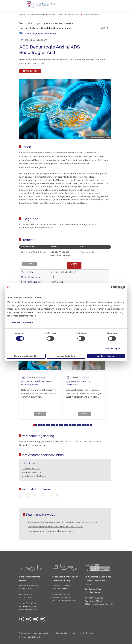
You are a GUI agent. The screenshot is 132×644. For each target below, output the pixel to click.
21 (85, 425)
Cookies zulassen (106, 356)
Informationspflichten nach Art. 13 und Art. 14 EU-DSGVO (56, 527)
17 (75, 425)
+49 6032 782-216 (31, 469)
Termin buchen (30, 71)
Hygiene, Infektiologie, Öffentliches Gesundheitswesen (46, 28)
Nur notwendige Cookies (26, 356)
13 (65, 425)
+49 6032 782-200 (63, 594)
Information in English (31, 637)
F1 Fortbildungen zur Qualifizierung (38, 33)
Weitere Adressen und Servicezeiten (35, 633)
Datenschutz (13, 323)
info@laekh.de (31, 609)
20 (83, 425)
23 (91, 425)
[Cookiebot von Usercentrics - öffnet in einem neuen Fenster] (113, 287)
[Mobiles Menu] (22, 5)
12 (62, 425)
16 (73, 425)
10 (57, 425)
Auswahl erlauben (66, 356)
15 (70, 425)
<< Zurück (103, 28)
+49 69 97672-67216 (32, 472)
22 (88, 425)
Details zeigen (113, 349)
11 (60, 425)
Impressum (28, 323)
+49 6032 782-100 (95, 598)
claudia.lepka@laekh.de (34, 476)
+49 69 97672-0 (29, 603)
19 (80, 425)
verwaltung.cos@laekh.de (102, 604)
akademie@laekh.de (67, 600)
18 (78, 425)
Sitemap (90, 633)
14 (67, 425)
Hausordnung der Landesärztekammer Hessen (51, 531)
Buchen (74, 265)
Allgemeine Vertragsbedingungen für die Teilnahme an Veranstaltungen (63, 522)
